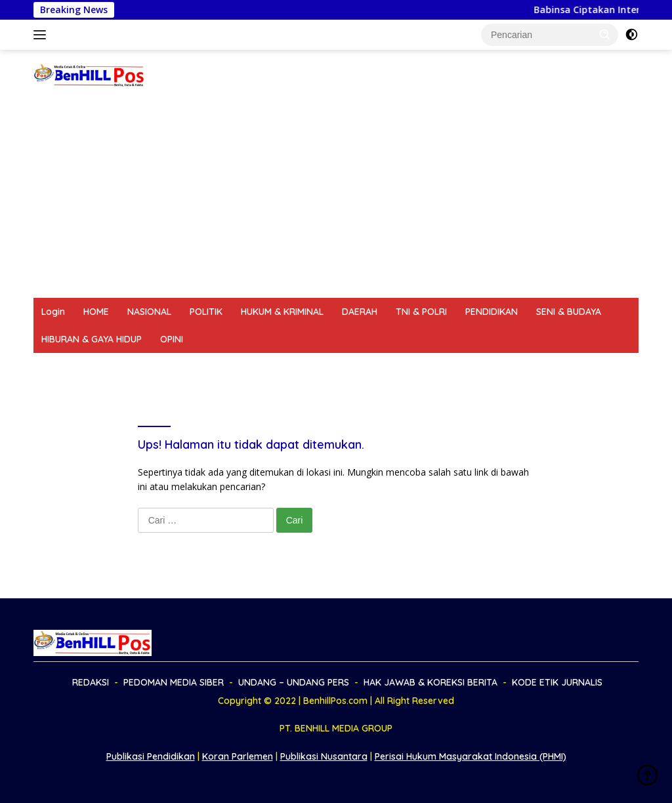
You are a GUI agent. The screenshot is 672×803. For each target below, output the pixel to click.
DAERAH (360, 312)
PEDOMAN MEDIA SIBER (147, 367)
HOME (96, 312)
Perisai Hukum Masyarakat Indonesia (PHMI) (471, 756)
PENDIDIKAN (492, 312)
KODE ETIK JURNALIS (542, 367)
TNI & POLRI (421, 312)
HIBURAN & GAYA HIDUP (92, 339)
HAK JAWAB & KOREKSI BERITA (411, 367)
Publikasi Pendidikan (151, 756)
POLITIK (206, 312)
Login (53, 312)
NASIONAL (149, 312)
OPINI (172, 339)
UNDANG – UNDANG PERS (271, 367)
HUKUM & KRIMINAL (282, 312)
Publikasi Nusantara (324, 756)
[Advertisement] (336, 199)
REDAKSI (60, 367)
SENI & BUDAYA (569, 312)
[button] (605, 34)
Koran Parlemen (238, 756)
